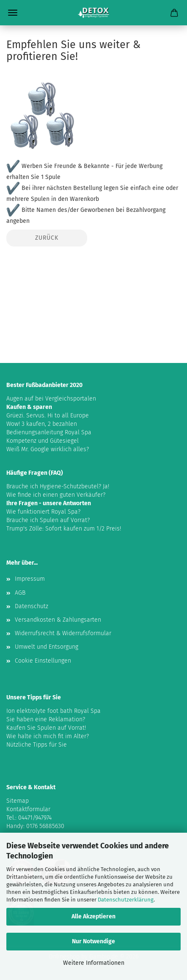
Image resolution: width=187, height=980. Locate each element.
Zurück (47, 238)
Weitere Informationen (94, 963)
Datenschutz (32, 606)
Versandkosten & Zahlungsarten (58, 620)
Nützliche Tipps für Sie (37, 745)
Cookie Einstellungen (43, 661)
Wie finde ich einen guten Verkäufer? (56, 495)
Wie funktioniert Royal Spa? (43, 512)
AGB (20, 593)
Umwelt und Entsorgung (47, 647)
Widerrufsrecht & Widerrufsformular (63, 633)
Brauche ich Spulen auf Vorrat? (48, 520)
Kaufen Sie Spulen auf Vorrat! (46, 728)
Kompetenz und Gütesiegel (43, 441)
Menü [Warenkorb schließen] (13, 13)
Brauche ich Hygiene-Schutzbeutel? (54, 486)
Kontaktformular (28, 809)
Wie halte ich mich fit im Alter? (48, 736)
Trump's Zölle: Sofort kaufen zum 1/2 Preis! (64, 529)
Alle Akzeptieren (93, 916)
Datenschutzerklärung (126, 900)
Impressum (30, 579)
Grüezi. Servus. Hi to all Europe (48, 416)
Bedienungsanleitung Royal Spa (49, 432)
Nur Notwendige (93, 941)
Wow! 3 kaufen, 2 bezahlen (42, 424)
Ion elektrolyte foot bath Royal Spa (54, 711)
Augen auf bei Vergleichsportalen (51, 399)
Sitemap (18, 801)
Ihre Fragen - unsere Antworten (49, 503)
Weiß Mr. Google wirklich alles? (48, 449)
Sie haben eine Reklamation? (46, 719)
